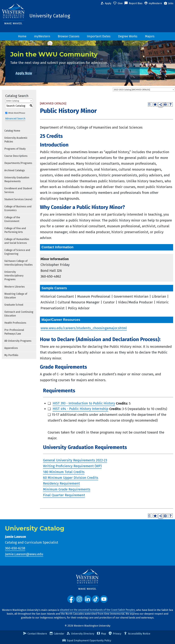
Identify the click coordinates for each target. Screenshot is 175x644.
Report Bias (133, 4)
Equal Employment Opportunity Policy (87, 640)
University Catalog (50, 16)
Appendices (11, 348)
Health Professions (15, 323)
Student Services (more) (18, 199)
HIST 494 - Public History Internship (81, 409)
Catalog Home (12, 131)
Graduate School (14, 305)
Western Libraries (15, 287)
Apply (106, 4)
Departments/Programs (18, 163)
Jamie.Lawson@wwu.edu (24, 554)
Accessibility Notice (137, 634)
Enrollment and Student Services (18, 190)
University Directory (80, 634)
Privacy (115, 634)
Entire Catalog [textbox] (13, 101)
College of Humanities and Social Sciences (17, 241)
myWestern (153, 4)
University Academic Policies (16, 140)
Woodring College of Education (16, 296)
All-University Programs (18, 341)
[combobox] (144, 90)
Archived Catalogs (15, 170)
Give (118, 4)
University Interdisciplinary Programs (14, 276)
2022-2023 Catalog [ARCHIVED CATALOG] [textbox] (132, 90)
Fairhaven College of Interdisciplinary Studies (18, 263)
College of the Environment (12, 219)
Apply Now (29, 73)
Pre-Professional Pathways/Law (14, 332)
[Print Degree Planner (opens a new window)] (150, 104)
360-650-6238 (15, 548)
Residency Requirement (61, 484)
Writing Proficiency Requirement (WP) (72, 466)
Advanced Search (15, 119)
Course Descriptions (16, 156)
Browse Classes (69, 36)
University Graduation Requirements (17, 179)
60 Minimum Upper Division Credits (71, 478)
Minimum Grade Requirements (67, 489)
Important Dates (99, 36)
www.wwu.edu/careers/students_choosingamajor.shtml (84, 328)
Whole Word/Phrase (17, 113)
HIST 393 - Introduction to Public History (84, 403)
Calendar (57, 634)
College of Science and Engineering (17, 252)
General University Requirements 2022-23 (75, 460)
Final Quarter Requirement (64, 495)
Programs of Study (15, 149)
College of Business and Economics (18, 208)
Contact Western (35, 634)
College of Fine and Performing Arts (15, 230)
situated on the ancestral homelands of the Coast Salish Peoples (97, 610)
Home (22, 36)
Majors (150, 36)
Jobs (168, 4)
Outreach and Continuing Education (19, 314)
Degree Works (128, 36)
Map (101, 634)
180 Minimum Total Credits (64, 472)
